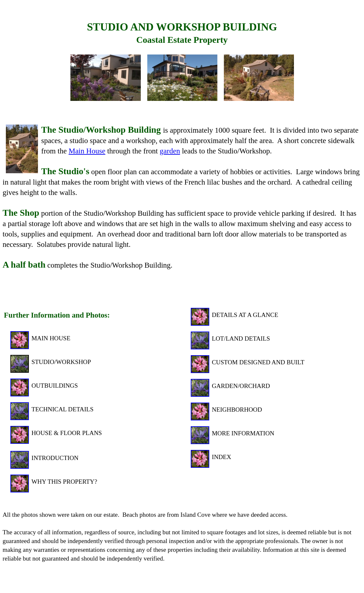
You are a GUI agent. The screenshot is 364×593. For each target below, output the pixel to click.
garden (170, 151)
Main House (87, 151)
